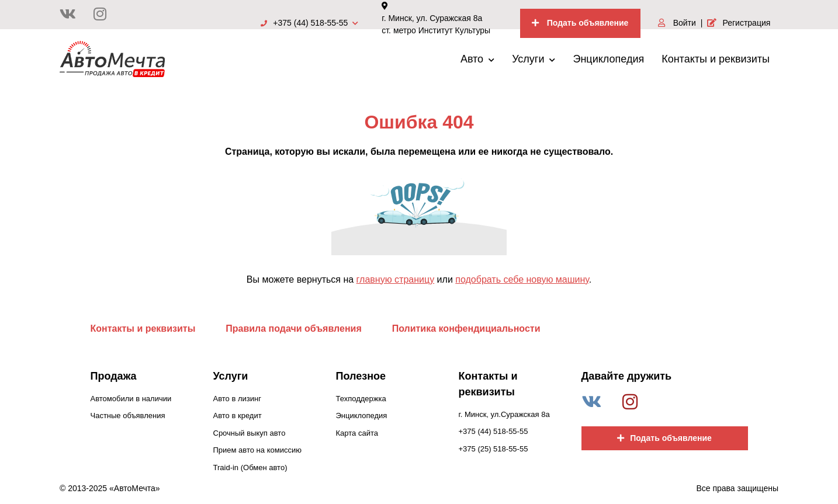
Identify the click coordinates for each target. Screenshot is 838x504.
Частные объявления (128, 416)
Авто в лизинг (237, 399)
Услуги (534, 59)
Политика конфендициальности (466, 329)
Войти (677, 23)
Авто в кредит (238, 416)
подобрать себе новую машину (522, 279)
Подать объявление (580, 23)
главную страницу (396, 279)
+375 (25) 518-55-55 (494, 449)
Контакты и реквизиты (716, 59)
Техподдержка (361, 399)
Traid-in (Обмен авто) (250, 467)
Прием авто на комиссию (257, 450)
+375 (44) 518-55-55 (309, 23)
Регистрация (739, 23)
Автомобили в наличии (131, 399)
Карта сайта (357, 433)
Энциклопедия (608, 59)
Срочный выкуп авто (250, 433)
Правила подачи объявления (294, 329)
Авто (477, 59)
